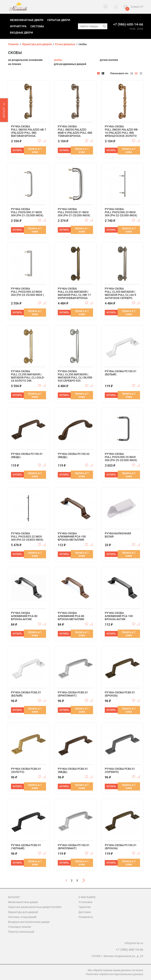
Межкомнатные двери (27, 20)
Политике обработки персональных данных (114, 974)
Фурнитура (18, 26)
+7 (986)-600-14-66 (128, 24)
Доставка (85, 912)
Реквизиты (86, 917)
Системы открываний (22, 917)
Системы (37, 26)
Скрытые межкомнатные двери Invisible (35, 907)
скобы (58, 60)
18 (131, 73)
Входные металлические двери (29, 922)
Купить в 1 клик (35, 150)
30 (136, 73)
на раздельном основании (25, 60)
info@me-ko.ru (134, 943)
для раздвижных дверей (70, 64)
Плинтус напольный (21, 932)
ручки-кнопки (109, 60)
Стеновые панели (19, 927)
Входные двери (21, 33)
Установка (85, 902)
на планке (15, 64)
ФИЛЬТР (4, 110)
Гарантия (85, 907)
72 (141, 73)
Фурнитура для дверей (23, 912)
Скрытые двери (59, 20)
